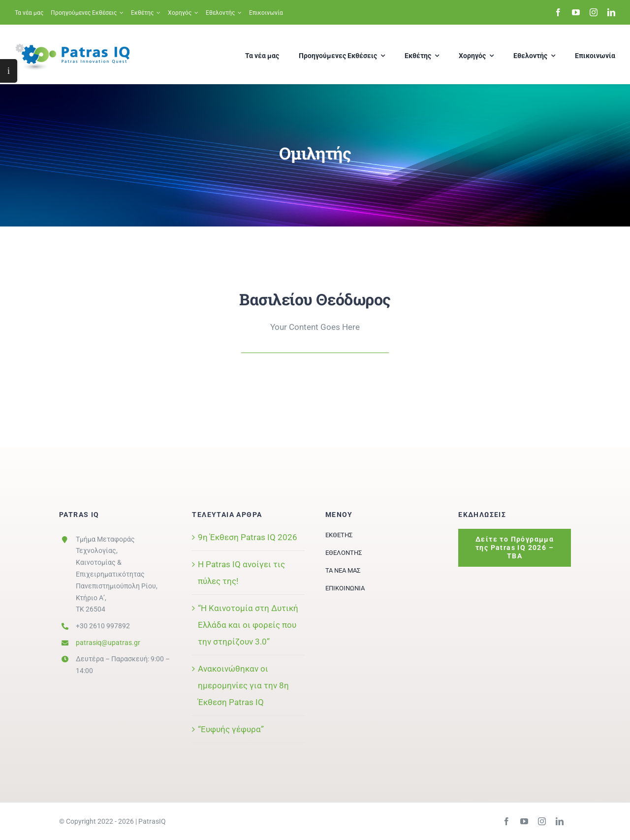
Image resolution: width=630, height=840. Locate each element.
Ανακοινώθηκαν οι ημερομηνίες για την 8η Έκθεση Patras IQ (243, 685)
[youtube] (576, 12)
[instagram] (594, 12)
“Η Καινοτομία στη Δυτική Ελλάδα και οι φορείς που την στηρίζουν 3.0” (248, 625)
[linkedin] (611, 12)
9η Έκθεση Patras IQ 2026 (248, 537)
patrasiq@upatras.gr (108, 643)
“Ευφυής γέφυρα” (231, 729)
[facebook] (558, 12)
